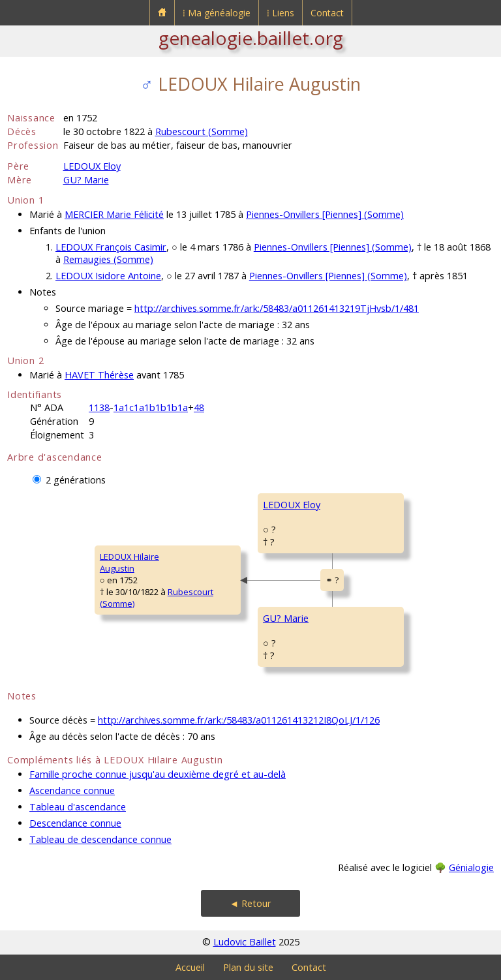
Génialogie (471, 867)
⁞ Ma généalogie (217, 13)
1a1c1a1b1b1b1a (151, 407)
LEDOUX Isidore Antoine (108, 276)
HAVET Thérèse (99, 375)
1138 (99, 407)
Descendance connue (75, 823)
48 (199, 407)
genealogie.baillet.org (251, 38)
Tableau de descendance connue (100, 839)
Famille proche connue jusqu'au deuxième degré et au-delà (158, 774)
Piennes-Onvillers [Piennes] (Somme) (325, 214)
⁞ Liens (281, 13)
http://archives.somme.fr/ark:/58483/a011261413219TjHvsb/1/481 (277, 308)
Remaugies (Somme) (108, 259)
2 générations (76, 480)
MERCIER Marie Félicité (114, 214)
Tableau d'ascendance (78, 807)
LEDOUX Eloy (92, 166)
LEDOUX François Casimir (111, 247)
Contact (327, 13)
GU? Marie (86, 180)
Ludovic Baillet (245, 942)
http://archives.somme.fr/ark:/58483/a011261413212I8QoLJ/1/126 (239, 720)
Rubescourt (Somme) (202, 131)
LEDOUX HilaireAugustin (129, 562)
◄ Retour (250, 903)
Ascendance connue (72, 790)
